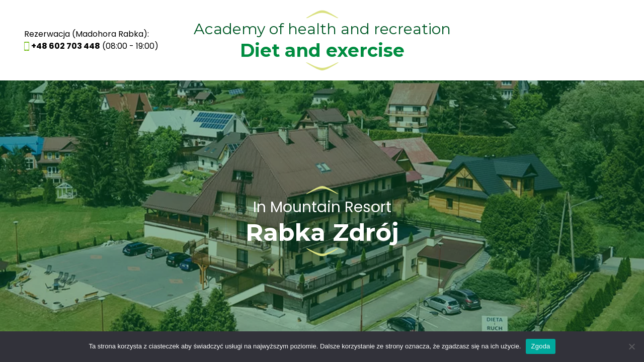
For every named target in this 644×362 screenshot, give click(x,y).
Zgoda (540, 346)
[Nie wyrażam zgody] (631, 346)
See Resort (322, 221)
